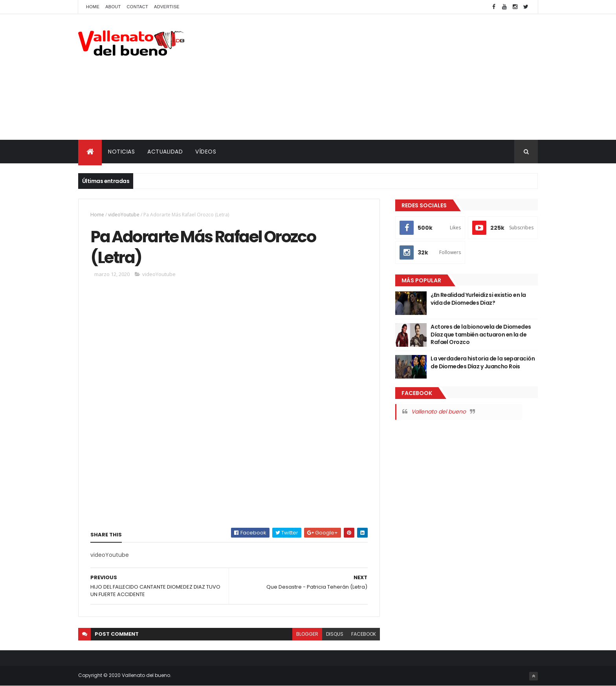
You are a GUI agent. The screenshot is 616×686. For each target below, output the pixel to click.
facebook (364, 634)
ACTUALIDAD (165, 152)
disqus (335, 634)
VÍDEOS (206, 152)
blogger (307, 634)
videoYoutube (124, 215)
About (113, 7)
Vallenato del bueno (439, 412)
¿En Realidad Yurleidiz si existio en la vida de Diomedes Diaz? (478, 299)
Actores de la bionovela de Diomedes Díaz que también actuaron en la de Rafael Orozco (481, 334)
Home (93, 7)
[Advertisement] (395, 77)
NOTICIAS (121, 152)
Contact (137, 7)
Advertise (167, 7)
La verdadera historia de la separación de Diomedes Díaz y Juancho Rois (483, 362)
